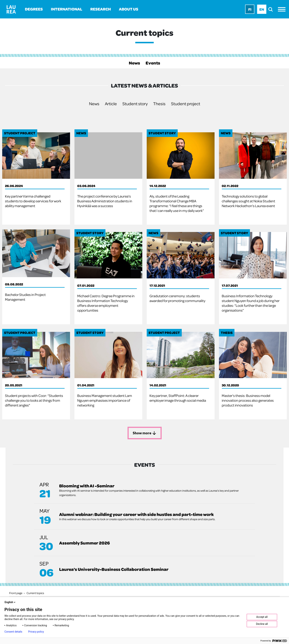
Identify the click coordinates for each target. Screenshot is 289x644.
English (10, 602)
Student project (186, 103)
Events (153, 63)
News (134, 63)
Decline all (262, 624)
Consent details (13, 632)
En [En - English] (262, 9)
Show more (145, 433)
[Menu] (283, 9)
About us (129, 9)
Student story (135, 103)
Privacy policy (36, 632)
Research (101, 9)
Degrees (34, 9)
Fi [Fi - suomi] (250, 9)
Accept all (262, 617)
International (67, 9)
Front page (16, 593)
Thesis (159, 103)
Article (111, 103)
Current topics (35, 593)
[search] (272, 9)
